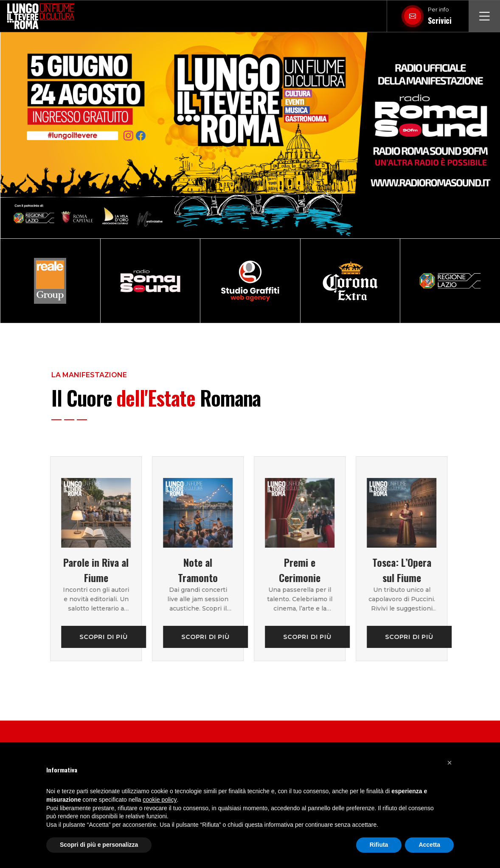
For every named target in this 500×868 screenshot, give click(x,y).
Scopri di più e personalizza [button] (99, 845)
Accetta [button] (429, 845)
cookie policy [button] (160, 800)
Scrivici (440, 20)
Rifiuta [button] (379, 845)
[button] (449, 763)
